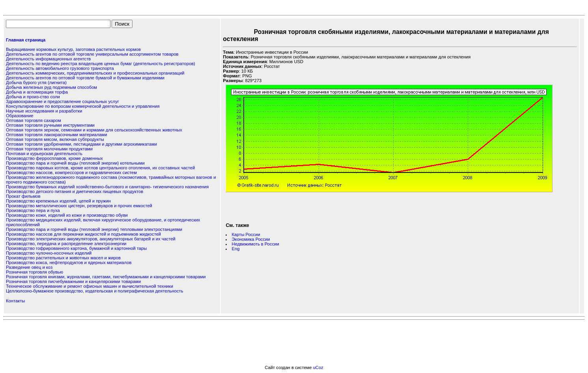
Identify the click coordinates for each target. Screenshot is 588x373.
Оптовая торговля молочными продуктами (49, 149)
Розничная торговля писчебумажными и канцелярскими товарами (73, 281)
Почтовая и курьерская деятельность (44, 154)
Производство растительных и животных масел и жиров (63, 258)
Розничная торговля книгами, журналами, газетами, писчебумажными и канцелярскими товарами (106, 277)
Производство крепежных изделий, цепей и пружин (58, 201)
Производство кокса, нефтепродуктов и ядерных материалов (69, 262)
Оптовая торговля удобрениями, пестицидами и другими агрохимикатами (81, 144)
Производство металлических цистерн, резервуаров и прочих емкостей (79, 206)
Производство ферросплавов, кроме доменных (54, 158)
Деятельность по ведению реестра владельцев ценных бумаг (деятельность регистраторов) (101, 64)
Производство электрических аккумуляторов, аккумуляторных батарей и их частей (91, 239)
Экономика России (251, 239)
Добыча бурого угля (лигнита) (36, 82)
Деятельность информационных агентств (48, 59)
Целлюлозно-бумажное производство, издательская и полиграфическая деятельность (95, 291)
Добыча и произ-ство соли (33, 97)
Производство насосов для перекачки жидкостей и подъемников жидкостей (83, 234)
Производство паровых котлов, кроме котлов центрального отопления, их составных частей (100, 168)
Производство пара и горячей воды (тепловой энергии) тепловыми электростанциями (94, 229)
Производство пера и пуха (33, 210)
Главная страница (26, 40)
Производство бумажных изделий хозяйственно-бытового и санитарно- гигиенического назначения (107, 187)
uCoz (318, 367)
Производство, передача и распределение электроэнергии (66, 244)
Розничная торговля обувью (35, 272)
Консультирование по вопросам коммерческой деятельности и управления (83, 106)
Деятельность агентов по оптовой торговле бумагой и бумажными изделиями (85, 78)
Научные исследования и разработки (44, 111)
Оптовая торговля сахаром (34, 120)
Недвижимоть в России (256, 244)
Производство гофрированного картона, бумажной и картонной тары (76, 248)
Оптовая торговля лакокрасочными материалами (56, 135)
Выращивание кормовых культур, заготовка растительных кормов (73, 49)
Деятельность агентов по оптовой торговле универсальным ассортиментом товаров (92, 54)
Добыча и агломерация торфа (37, 92)
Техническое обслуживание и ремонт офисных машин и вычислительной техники (90, 286)
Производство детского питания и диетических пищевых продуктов (75, 191)
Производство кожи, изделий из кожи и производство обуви (67, 215)
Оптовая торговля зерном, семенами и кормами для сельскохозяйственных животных (94, 130)
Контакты (15, 301)
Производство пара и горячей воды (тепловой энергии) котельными (75, 163)
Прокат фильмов (23, 196)
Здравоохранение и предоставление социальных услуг (63, 101)
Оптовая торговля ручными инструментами (50, 125)
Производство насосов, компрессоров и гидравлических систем (71, 172)
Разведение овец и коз (29, 267)
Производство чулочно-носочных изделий (49, 253)
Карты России (246, 234)
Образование (20, 116)
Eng (236, 249)
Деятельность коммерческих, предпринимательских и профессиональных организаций (95, 73)
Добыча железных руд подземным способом (51, 87)
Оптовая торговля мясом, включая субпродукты (55, 139)
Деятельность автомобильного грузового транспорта (60, 68)
